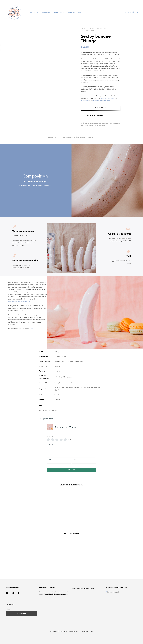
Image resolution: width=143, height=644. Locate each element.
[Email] (22, 609)
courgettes (85, 100)
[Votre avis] (71, 451)
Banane (91, 123)
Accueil (83, 29)
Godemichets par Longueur (97, 126)
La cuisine (46, 13)
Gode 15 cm (102, 123)
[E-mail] (84, 462)
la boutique (33, 13)
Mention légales (83, 588)
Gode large (91, 31)
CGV (74, 588)
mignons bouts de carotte (102, 100)
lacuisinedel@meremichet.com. (19, 301)
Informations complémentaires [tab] (73, 137)
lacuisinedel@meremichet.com (56, 594)
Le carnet (71, 13)
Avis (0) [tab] (91, 137)
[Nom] (59, 462)
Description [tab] (53, 137)
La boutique (91, 29)
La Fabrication (59, 13)
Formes (96, 123)
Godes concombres (107, 98)
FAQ (79, 13)
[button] (124, 12)
